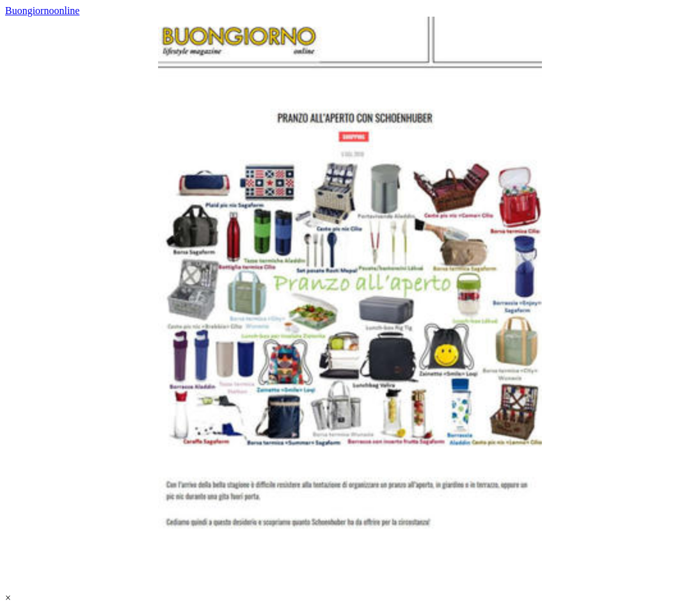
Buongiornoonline (42, 11)
